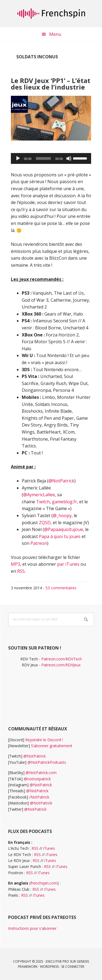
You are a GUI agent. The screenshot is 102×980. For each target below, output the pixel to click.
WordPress (49, 967)
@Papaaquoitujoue (64, 529)
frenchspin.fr (51, 14)
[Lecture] (18, 158)
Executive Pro (57, 961)
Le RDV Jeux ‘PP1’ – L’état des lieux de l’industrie (51, 84)
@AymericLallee (39, 495)
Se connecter (73, 967)
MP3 (16, 564)
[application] (51, 158)
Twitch (43, 502)
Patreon (39, 543)
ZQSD (45, 523)
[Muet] (69, 158)
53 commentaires (61, 588)
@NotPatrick (61, 481)
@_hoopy (62, 516)
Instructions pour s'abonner (32, 928)
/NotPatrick (39, 797)
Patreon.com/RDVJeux (61, 665)
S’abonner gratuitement (52, 746)
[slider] (44, 158)
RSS (21, 571)
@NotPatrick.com (41, 773)
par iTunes (68, 564)
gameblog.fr (64, 502)
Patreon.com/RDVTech (62, 659)
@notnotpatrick (37, 779)
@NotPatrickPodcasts (47, 762)
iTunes (49, 848)
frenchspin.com (44, 883)
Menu (55, 34)
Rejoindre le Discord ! (44, 740)
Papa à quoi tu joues (60, 536)
